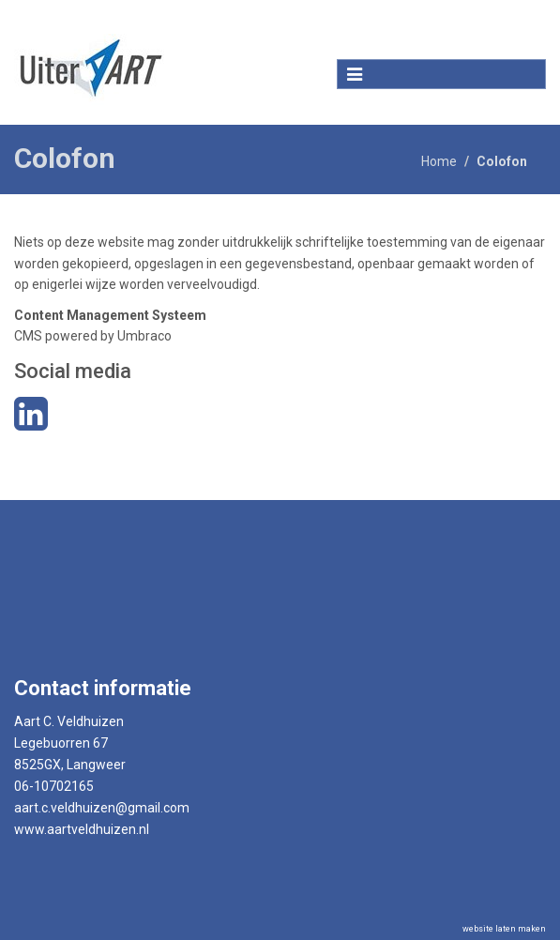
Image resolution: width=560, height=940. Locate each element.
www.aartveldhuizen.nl (82, 829)
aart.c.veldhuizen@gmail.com (102, 808)
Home (439, 161)
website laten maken (504, 929)
